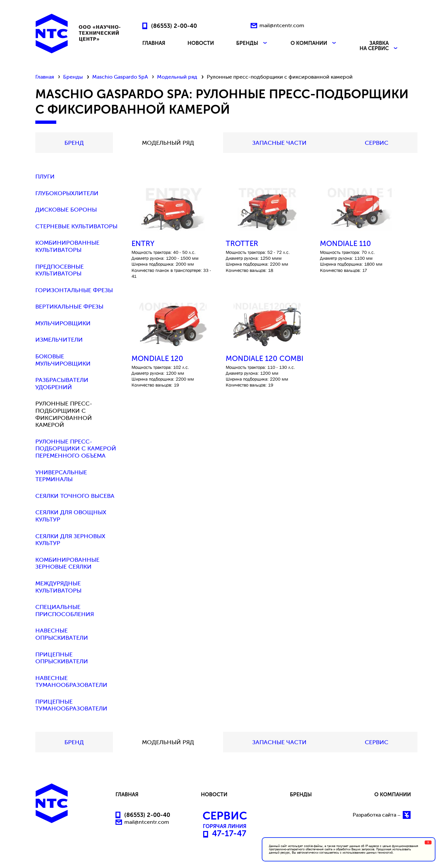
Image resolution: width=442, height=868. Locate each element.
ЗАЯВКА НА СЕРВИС (379, 46)
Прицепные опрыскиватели (62, 658)
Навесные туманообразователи (71, 682)
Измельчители (59, 340)
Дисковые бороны (66, 210)
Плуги (45, 177)
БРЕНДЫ (252, 43)
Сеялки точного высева (75, 496)
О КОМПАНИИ (314, 43)
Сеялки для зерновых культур (70, 540)
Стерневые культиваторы (76, 226)
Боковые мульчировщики (63, 360)
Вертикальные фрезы (69, 307)
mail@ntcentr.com (282, 25)
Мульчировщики (63, 323)
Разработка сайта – (382, 815)
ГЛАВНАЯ (154, 43)
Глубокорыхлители (67, 193)
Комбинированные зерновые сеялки (67, 564)
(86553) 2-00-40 (174, 26)
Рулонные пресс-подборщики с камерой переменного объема (76, 449)
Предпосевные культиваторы (60, 270)
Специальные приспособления (65, 611)
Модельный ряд (177, 77)
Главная (45, 77)
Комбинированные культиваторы (67, 246)
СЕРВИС (377, 143)
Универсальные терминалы (61, 476)
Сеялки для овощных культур (71, 516)
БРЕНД (74, 143)
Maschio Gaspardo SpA (120, 77)
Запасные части (279, 143)
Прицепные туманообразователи (71, 705)
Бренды (73, 77)
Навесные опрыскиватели (62, 634)
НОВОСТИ (201, 43)
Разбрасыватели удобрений (62, 384)
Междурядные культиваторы (58, 587)
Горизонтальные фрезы (74, 290)
